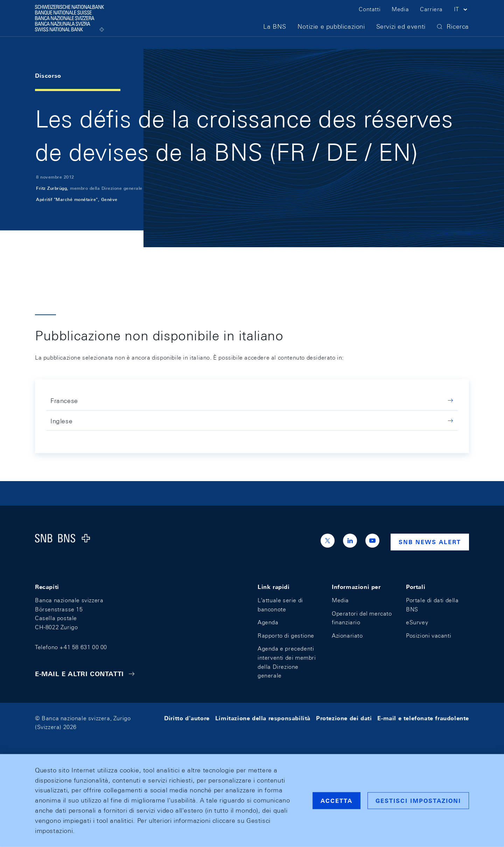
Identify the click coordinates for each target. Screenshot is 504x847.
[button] (461, 17)
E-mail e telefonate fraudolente (423, 718)
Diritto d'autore (187, 718)
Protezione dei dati (344, 718)
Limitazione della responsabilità (263, 718)
